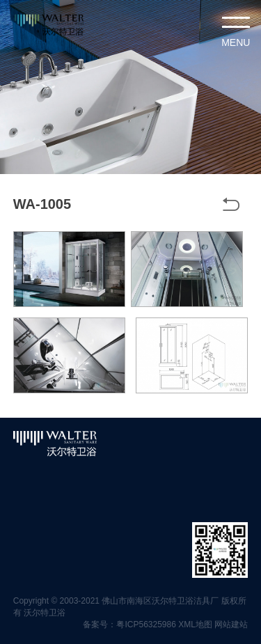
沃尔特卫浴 (45, 613)
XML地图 (195, 625)
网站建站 (231, 625)
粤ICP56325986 (146, 625)
